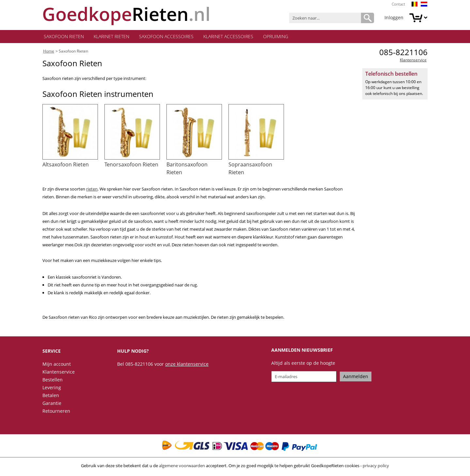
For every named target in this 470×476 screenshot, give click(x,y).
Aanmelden (356, 376)
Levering (52, 387)
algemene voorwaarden (182, 466)
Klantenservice (413, 60)
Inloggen (394, 17)
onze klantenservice (187, 364)
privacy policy (376, 466)
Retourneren (56, 411)
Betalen (51, 395)
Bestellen (53, 380)
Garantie (52, 403)
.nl (126, 14)
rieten (92, 189)
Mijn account (57, 364)
